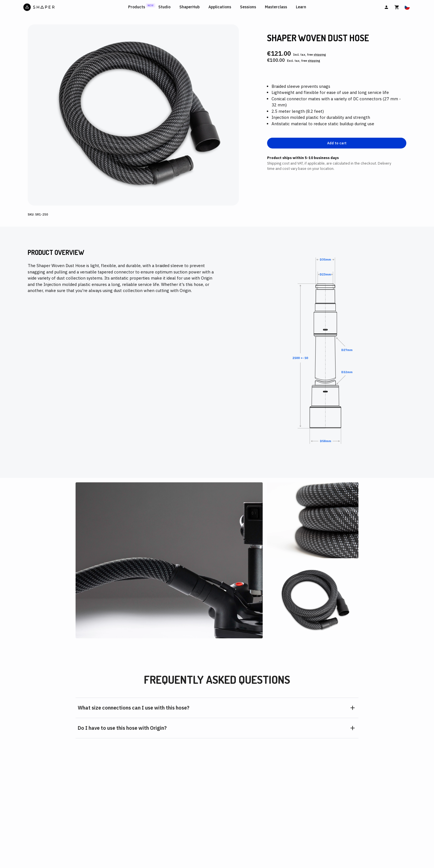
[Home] (75, 7)
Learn (301, 7)
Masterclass (276, 7)
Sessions (248, 7)
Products (137, 7)
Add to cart (337, 143)
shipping (320, 55)
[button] (217, 708)
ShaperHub (189, 7)
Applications (220, 7)
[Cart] (397, 7)
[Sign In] (386, 7)
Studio (164, 7)
